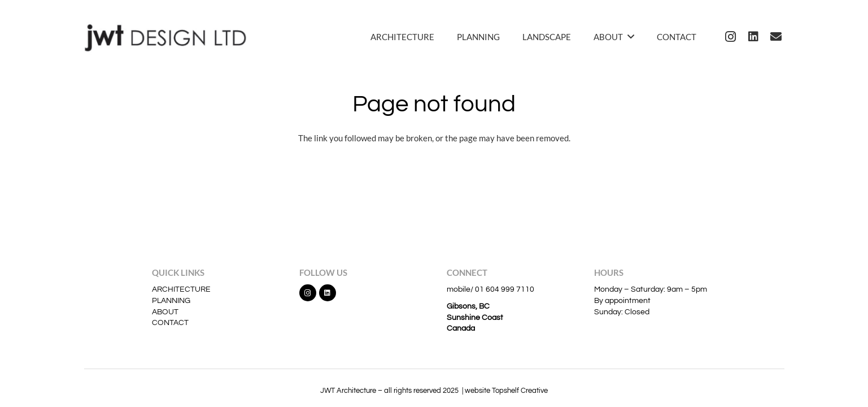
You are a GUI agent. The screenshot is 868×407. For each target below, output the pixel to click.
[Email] (776, 37)
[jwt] (169, 37)
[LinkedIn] (753, 37)
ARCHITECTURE (181, 289)
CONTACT (170, 323)
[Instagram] (731, 37)
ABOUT (165, 312)
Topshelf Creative (520, 391)
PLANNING (171, 301)
